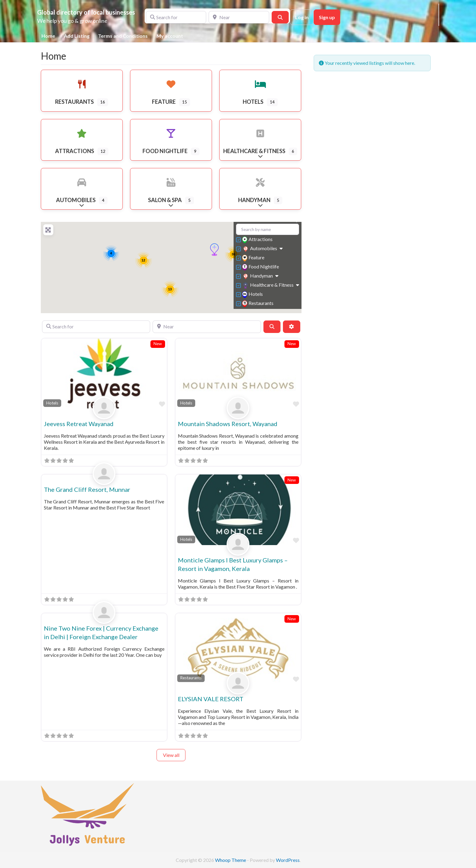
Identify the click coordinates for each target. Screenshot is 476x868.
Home (48, 36)
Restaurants (259, 304)
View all (171, 755)
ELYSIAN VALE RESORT (211, 699)
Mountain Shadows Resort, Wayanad (228, 424)
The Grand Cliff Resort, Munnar (87, 489)
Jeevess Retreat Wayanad (79, 424)
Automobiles (260, 249)
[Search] (280, 17)
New (158, 344)
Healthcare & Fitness (268, 285)
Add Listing (77, 36)
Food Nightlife (261, 267)
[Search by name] (268, 229)
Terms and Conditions (123, 36)
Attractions (258, 240)
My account (170, 36)
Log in (302, 17)
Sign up (327, 17)
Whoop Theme (231, 860)
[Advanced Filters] (291, 327)
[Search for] (176, 17)
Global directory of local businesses (86, 12)
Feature (254, 258)
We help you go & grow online (72, 21)
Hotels (253, 294)
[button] (214, 250)
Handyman (258, 276)
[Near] (239, 17)
